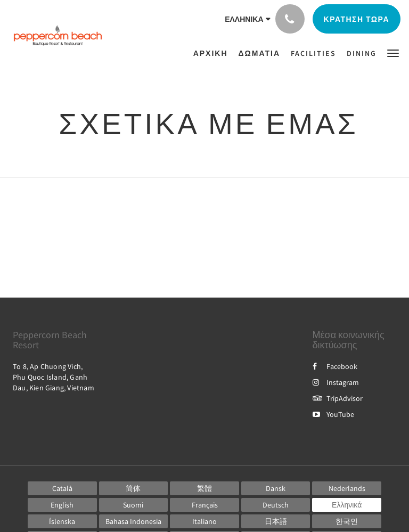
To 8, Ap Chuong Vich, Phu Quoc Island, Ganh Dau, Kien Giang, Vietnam (54, 377)
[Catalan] (62, 488)
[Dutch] (347, 488)
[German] (276, 505)
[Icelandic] (62, 521)
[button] (393, 52)
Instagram (336, 382)
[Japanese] (276, 521)
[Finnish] (134, 505)
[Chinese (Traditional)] (204, 488)
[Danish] (276, 488)
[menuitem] (213, 53)
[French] (204, 505)
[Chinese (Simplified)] (134, 488)
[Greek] (347, 505)
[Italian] (204, 521)
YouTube (333, 414)
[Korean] (347, 521)
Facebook (335, 366)
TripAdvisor (338, 398)
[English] (62, 505)
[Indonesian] (134, 521)
